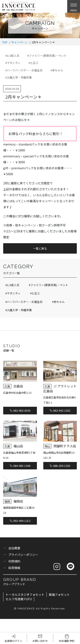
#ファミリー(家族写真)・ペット (47, 56)
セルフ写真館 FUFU (19, 599)
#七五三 (33, 63)
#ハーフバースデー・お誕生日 (24, 70)
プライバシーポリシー (23, 555)
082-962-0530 (20, 410)
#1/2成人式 (12, 56)
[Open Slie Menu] (74, 6)
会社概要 (14, 548)
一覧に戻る (40, 248)
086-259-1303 (60, 466)
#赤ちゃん (57, 70)
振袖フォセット (59, 595)
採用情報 (14, 568)
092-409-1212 (20, 521)
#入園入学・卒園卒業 (19, 77)
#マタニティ (13, 63)
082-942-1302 (60, 410)
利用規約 (14, 561)
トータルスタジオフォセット (25, 595)
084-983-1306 (20, 466)
